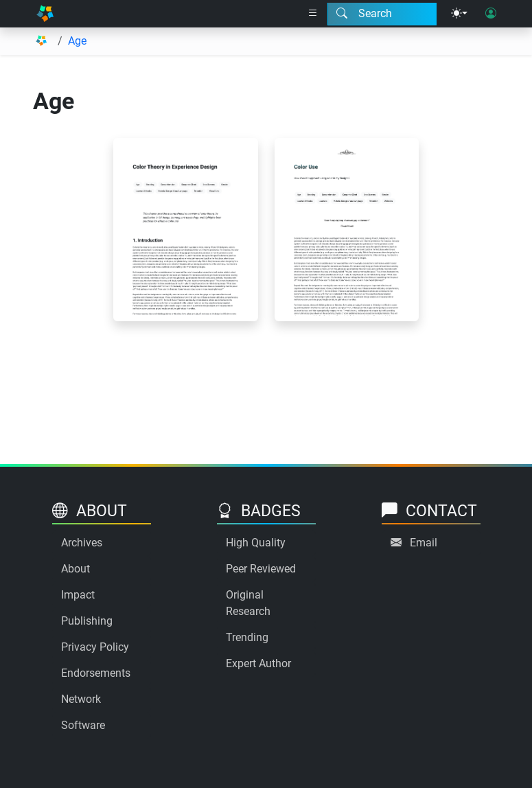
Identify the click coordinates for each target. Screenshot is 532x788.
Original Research (248, 603)
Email (424, 543)
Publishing (87, 621)
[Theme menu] (459, 14)
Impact (78, 595)
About (76, 569)
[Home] (45, 14)
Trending (247, 637)
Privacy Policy (95, 647)
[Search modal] (382, 14)
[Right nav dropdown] (313, 14)
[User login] (491, 14)
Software (83, 725)
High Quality (256, 543)
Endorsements (96, 673)
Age (77, 41)
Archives (82, 543)
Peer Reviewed (261, 569)
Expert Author (258, 663)
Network (81, 699)
